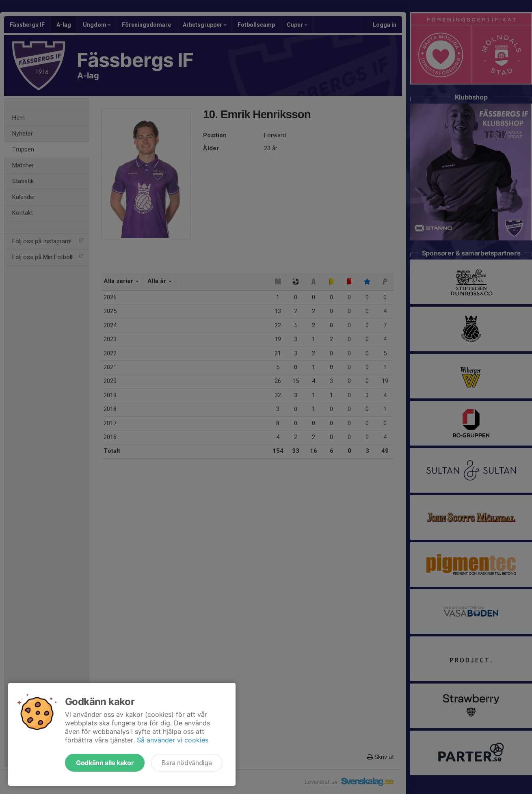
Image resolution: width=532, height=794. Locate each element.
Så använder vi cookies (173, 740)
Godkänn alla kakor (105, 763)
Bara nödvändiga (187, 763)
